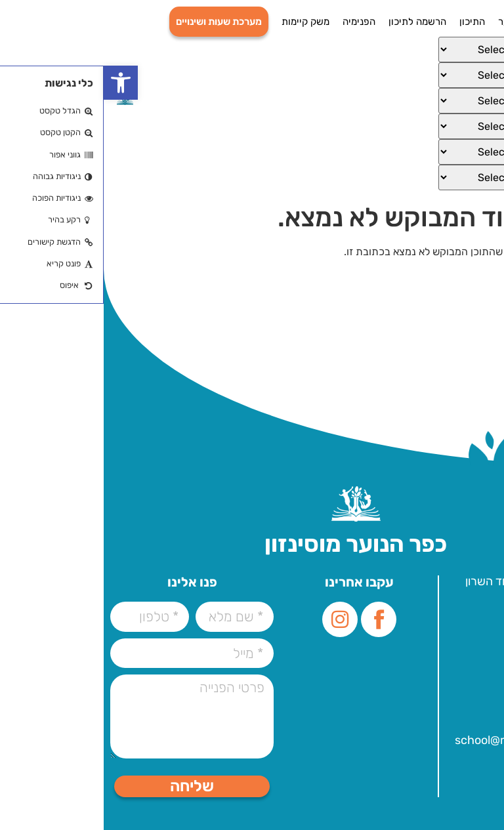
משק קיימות (202, 22)
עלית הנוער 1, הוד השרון (418, 581)
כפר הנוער (416, 22)
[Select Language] (403, 50)
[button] (17, 83)
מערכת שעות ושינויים (115, 22)
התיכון (368, 22)
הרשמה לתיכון (314, 22)
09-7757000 (441, 634)
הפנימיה (255, 22)
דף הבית (467, 22)
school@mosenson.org (413, 740)
